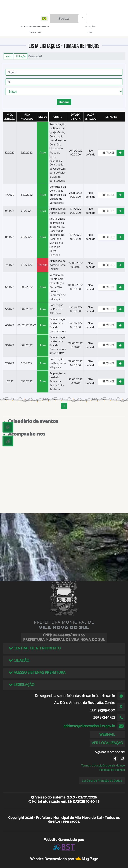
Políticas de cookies (112, 770)
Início (8, 56)
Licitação (21, 56)
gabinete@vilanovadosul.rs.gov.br (89, 726)
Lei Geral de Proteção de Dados (102, 781)
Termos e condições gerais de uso (103, 766)
